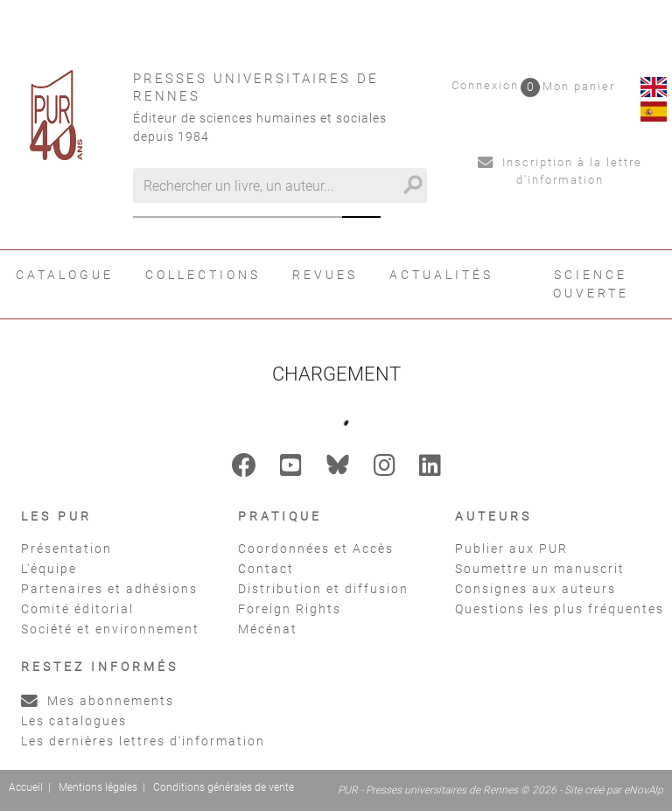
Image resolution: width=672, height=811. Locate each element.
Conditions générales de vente (224, 787)
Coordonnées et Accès (316, 549)
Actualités (441, 275)
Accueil (26, 787)
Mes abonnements (98, 701)
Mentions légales (98, 787)
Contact (266, 569)
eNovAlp (644, 790)
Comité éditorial (77, 609)
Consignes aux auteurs (535, 589)
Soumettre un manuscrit (540, 569)
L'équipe (49, 569)
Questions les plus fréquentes (560, 609)
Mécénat (268, 629)
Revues (325, 275)
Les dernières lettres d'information (143, 741)
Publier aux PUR (511, 549)
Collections (203, 275)
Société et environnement (110, 629)
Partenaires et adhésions (109, 589)
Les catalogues (74, 721)
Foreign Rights (290, 609)
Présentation (66, 549)
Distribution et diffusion (323, 589)
